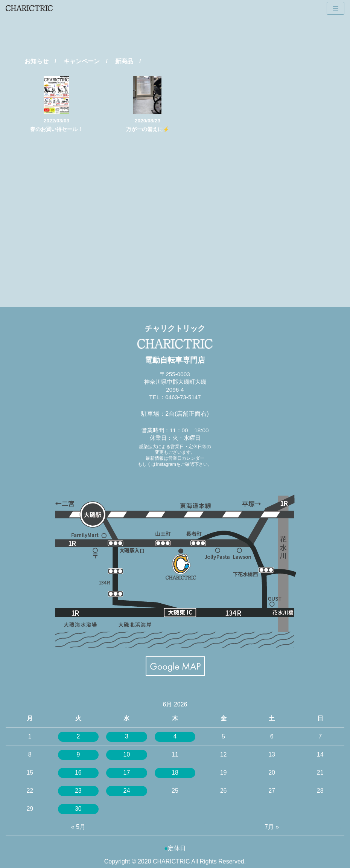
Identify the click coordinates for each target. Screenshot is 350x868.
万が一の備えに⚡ (148, 129)
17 (127, 773)
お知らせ (37, 61)
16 (78, 773)
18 (175, 773)
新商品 (124, 61)
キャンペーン (82, 61)
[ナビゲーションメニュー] (336, 8)
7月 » (272, 827)
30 (78, 809)
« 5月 (78, 827)
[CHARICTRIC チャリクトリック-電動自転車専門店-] (29, 8)
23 (78, 791)
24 (127, 791)
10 (127, 754)
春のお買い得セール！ (56, 129)
